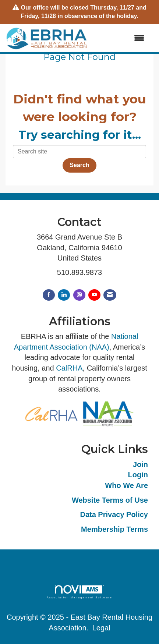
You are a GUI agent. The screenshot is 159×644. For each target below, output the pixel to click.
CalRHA (69, 368)
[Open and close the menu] (120, 38)
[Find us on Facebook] (49, 295)
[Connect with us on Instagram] (79, 295)
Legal (101, 628)
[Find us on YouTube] (94, 295)
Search (79, 165)
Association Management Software (79, 592)
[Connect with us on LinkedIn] (64, 295)
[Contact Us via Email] (110, 295)
